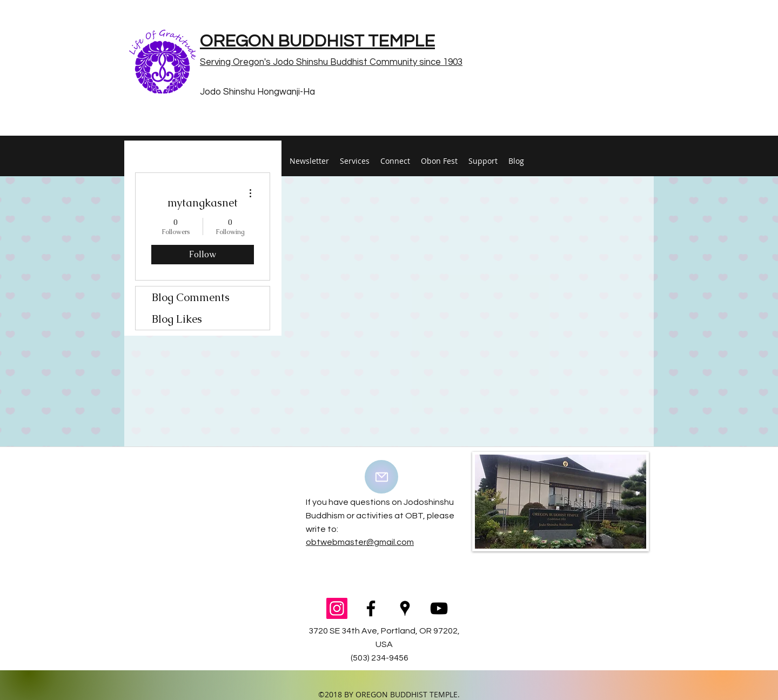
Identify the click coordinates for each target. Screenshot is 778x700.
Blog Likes (177, 319)
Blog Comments (191, 297)
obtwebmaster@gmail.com (360, 542)
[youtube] (439, 608)
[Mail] (381, 477)
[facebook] (371, 608)
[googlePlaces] (405, 608)
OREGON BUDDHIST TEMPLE (317, 41)
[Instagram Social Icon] (337, 608)
